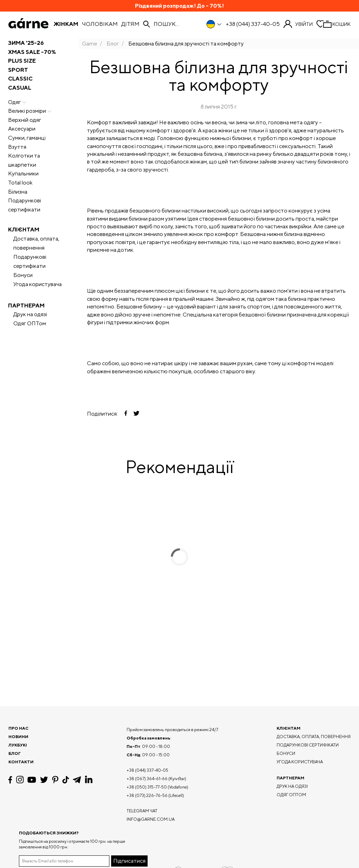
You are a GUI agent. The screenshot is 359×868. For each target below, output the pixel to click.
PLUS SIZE (22, 61)
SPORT (18, 70)
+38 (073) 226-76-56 (147, 795)
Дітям (130, 24)
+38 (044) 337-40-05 (253, 24)
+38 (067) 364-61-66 (147, 779)
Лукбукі (18, 745)
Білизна (18, 192)
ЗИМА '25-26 (26, 43)
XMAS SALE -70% (32, 52)
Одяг (18, 102)
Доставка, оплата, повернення (36, 243)
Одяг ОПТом (30, 323)
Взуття (17, 147)
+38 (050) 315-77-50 (147, 787)
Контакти (21, 762)
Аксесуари (22, 129)
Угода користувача (38, 284)
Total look (20, 183)
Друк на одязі (30, 314)
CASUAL (20, 88)
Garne (90, 44)
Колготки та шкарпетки (24, 160)
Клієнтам (24, 230)
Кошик (341, 24)
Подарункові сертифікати (25, 205)
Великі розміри (31, 111)
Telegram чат (142, 811)
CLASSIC (20, 79)
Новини (18, 737)
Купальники (23, 173)
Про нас (18, 728)
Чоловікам (100, 24)
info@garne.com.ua (151, 819)
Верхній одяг (25, 120)
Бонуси (23, 275)
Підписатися (129, 861)
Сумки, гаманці (27, 138)
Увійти (304, 24)
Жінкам (66, 24)
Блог (113, 44)
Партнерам (26, 305)
